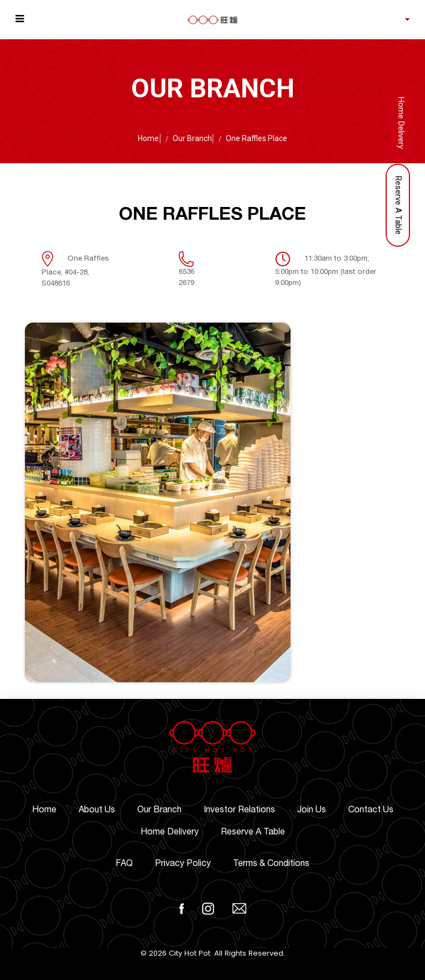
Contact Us (371, 810)
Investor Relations (239, 810)
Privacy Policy (183, 863)
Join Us (312, 810)
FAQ (124, 863)
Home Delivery (170, 832)
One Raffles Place (256, 138)
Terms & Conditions (271, 863)
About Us (97, 810)
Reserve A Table (253, 832)
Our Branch (192, 138)
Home (148, 138)
